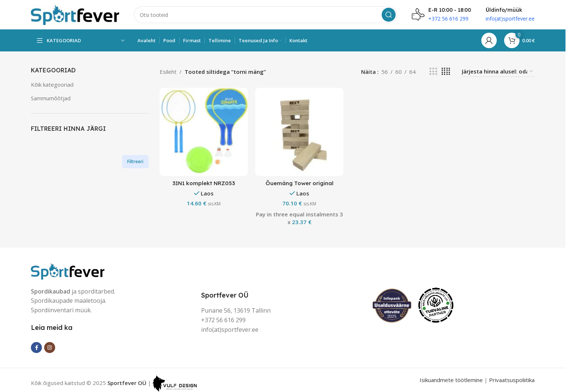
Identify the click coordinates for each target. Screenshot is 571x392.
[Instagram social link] (50, 348)
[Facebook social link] (36, 348)
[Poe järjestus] (498, 71)
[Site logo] (75, 14)
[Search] (265, 15)
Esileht (168, 72)
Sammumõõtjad (51, 98)
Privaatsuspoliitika (512, 380)
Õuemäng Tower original (299, 183)
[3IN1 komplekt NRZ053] (204, 132)
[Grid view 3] (433, 71)
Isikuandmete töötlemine (451, 380)
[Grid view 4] (446, 71)
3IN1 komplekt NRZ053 (204, 183)
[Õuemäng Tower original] (299, 132)
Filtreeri (135, 161)
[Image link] (68, 270)
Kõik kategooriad (52, 84)
